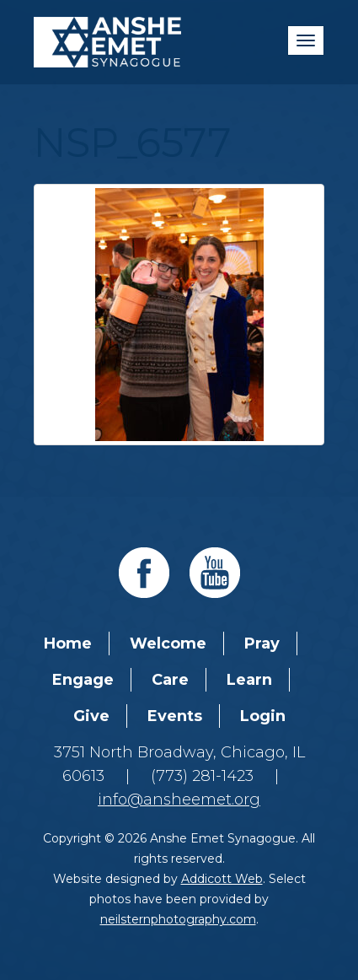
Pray (262, 643)
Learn (249, 680)
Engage (83, 680)
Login (263, 716)
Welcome (168, 643)
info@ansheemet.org (179, 800)
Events (175, 716)
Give (91, 716)
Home (68, 643)
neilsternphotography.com (178, 919)
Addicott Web (222, 879)
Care (170, 680)
